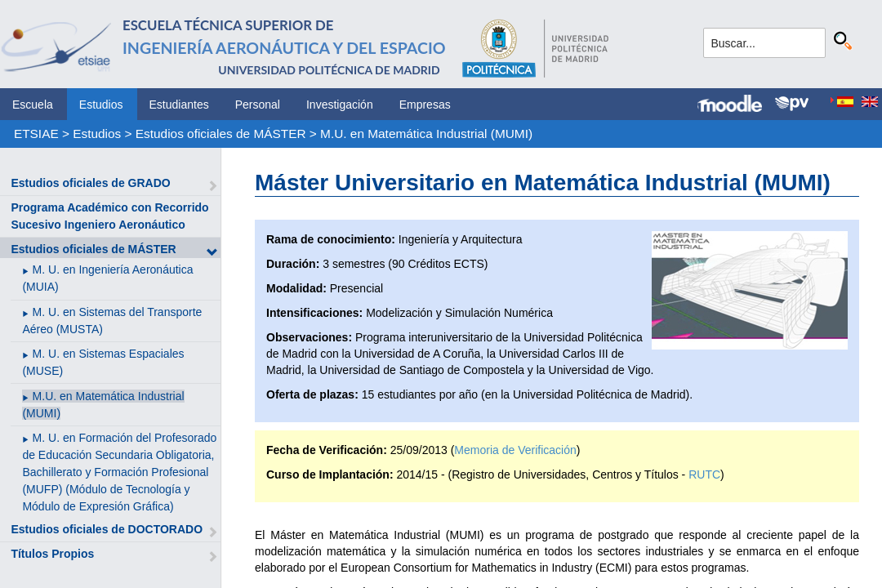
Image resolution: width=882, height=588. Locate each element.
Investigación (340, 105)
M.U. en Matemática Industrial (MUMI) (426, 134)
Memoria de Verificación (515, 450)
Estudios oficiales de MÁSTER (221, 134)
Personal (258, 105)
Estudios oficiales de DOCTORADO (107, 529)
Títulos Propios (52, 554)
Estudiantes (179, 105)
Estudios (101, 105)
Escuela (33, 105)
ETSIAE (36, 134)
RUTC (704, 474)
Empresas (425, 105)
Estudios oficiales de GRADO (90, 183)
